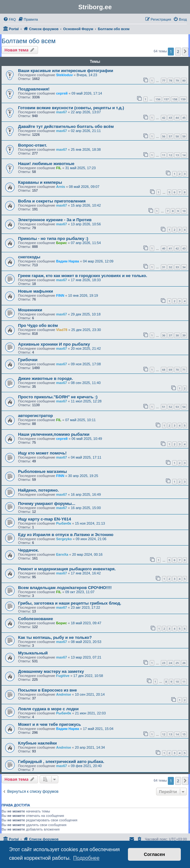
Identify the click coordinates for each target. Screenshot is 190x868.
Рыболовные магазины (42, 471)
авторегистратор (35, 416)
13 (177, 155)
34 (184, 267)
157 (166, 99)
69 (170, 370)
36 (164, 335)
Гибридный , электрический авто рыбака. (61, 762)
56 (164, 136)
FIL (59, 168)
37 (170, 335)
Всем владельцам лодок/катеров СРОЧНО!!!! (65, 588)
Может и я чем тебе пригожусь (50, 724)
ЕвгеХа (62, 554)
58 (177, 136)
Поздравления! (34, 89)
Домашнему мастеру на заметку (51, 671)
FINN (60, 295)
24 (170, 663)
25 (177, 663)
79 (177, 80)
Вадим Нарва (68, 261)
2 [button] (178, 51)
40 (164, 248)
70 (177, 370)
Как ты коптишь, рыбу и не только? (55, 637)
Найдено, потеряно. (38, 490)
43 (170, 118)
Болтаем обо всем (29, 41)
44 (177, 118)
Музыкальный (33, 653)
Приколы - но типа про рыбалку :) (53, 239)
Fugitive (63, 676)
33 (177, 267)
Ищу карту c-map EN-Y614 (44, 519)
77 (164, 80)
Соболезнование (35, 619)
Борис (61, 243)
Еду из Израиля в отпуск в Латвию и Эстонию (66, 535)
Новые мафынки (35, 291)
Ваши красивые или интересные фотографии (66, 71)
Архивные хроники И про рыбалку (54, 344)
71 (184, 370)
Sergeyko (64, 539)
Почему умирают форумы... (47, 504)
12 (170, 155)
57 (170, 136)
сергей (62, 93)
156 (158, 99)
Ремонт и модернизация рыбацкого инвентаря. (67, 569)
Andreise (63, 694)
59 (184, 136)
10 (184, 211)
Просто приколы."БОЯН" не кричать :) (58, 397)
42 (164, 118)
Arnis (60, 187)
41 (170, 248)
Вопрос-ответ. (32, 145)
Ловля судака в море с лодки (48, 709)
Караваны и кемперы (40, 182)
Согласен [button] (154, 854)
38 (177, 335)
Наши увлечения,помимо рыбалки (54, 434)
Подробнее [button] (86, 858)
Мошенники (30, 310)
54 (184, 407)
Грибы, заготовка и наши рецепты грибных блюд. (70, 603)
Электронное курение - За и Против (55, 220)
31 (164, 267)
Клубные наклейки (37, 743)
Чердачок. (28, 550)
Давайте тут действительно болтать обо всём (66, 126)
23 (164, 663)
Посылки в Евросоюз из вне (47, 690)
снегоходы (29, 257)
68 (164, 370)
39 (184, 335)
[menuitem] (9, 19)
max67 (61, 112)
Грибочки (28, 360)
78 (170, 80)
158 (175, 99)
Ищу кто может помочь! (42, 453)
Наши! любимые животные (46, 164)
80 (184, 80)
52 (170, 407)
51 (164, 407)
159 (183, 99)
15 (184, 734)
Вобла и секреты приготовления (52, 201)
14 (184, 155)
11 (164, 155)
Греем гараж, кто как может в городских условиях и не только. (83, 276)
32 (170, 267)
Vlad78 (62, 330)
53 (177, 407)
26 (184, 663)
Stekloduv (64, 75)
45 (184, 118)
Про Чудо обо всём (38, 325)
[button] (185, 51)
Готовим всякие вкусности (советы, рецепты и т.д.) (71, 108)
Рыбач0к (63, 523)
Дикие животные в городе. (45, 378)
